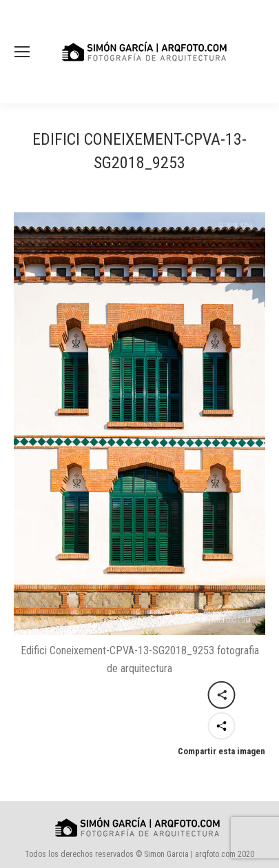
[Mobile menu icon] (22, 52)
